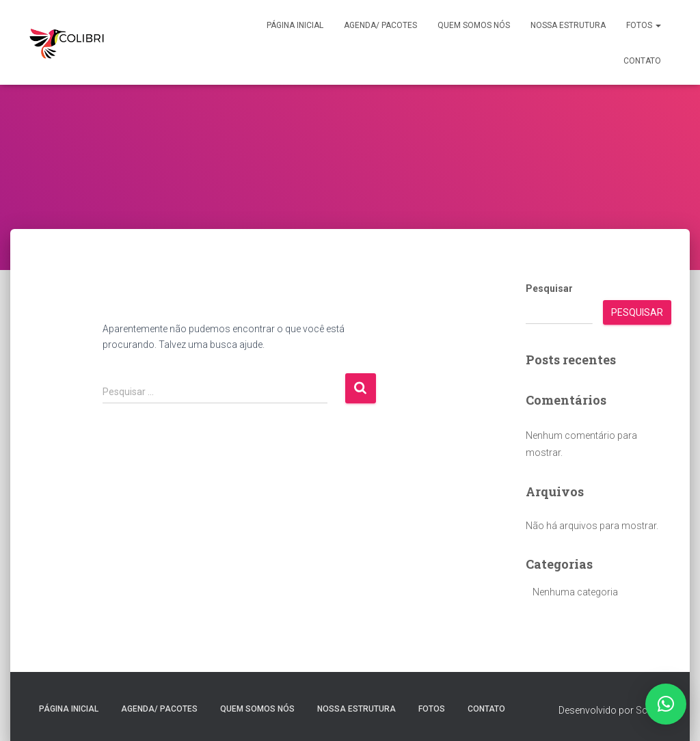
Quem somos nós (474, 25)
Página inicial (295, 25)
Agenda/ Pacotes (380, 25)
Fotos (644, 25)
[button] (658, 25)
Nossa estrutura (568, 25)
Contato (642, 61)
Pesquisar (549, 288)
